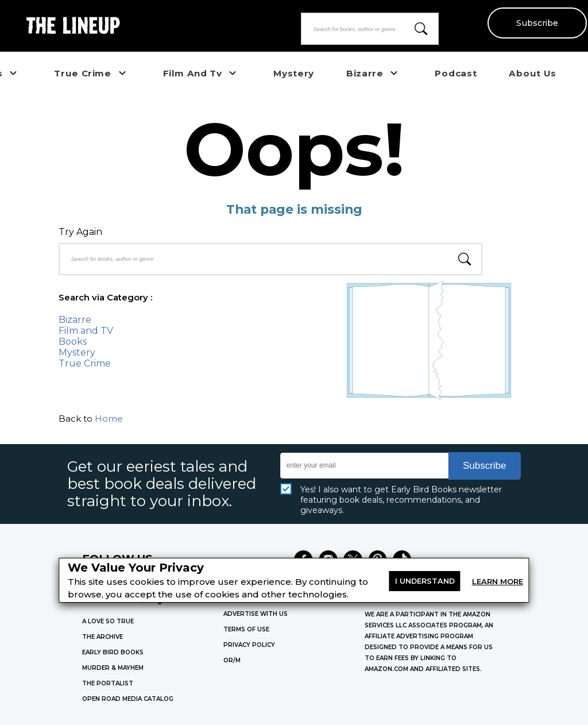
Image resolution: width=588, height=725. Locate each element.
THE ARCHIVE (102, 637)
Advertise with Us (256, 614)
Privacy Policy (249, 645)
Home (109, 419)
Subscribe (537, 23)
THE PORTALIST (108, 683)
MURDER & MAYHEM (113, 668)
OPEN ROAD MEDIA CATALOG (128, 699)
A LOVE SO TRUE (108, 621)
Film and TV (86, 331)
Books (73, 342)
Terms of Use (246, 629)
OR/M (232, 660)
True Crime (85, 363)
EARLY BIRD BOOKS (113, 652)
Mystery (77, 352)
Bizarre (75, 320)
